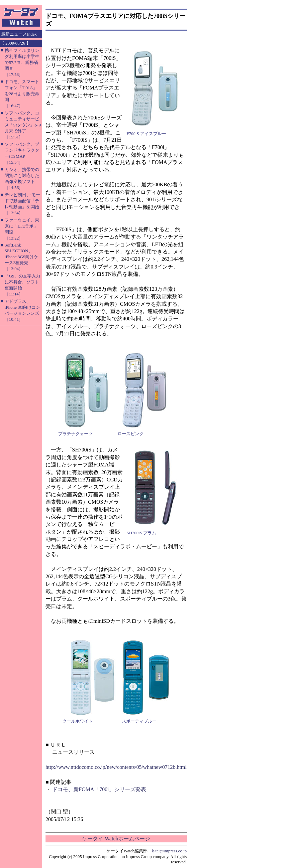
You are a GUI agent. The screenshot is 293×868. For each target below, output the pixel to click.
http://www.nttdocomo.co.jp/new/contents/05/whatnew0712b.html (116, 767)
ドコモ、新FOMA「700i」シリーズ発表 (99, 789)
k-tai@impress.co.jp (169, 851)
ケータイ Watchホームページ (116, 839)
